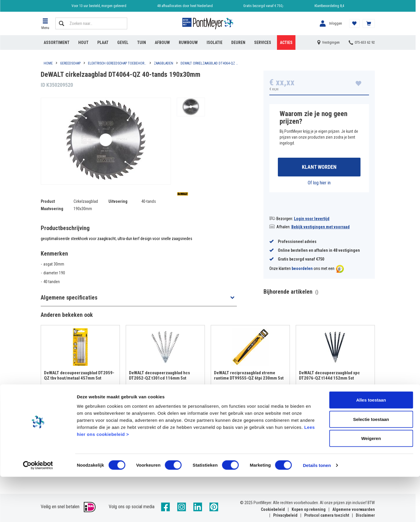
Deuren (238, 42)
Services (263, 42)
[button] (45, 23)
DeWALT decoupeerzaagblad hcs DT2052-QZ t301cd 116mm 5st (159, 376)
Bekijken (80, 400)
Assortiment (57, 42)
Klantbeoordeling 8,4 (329, 6)
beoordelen (302, 270)
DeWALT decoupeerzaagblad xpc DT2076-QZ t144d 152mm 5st (329, 376)
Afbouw (162, 42)
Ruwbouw (188, 42)
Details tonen (317, 510)
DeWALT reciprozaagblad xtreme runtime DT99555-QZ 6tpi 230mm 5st (249, 376)
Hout (83, 42)
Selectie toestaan (371, 464)
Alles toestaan (371, 445)
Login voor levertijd (312, 220)
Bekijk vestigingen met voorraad (320, 228)
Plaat (103, 42)
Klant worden (319, 168)
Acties (286, 42)
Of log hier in (319, 184)
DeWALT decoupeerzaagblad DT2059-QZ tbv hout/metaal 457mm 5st (79, 376)
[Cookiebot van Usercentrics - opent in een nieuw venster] (38, 511)
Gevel (123, 42)
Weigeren (371, 483)
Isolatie (215, 42)
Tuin (142, 42)
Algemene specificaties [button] (69, 297)
